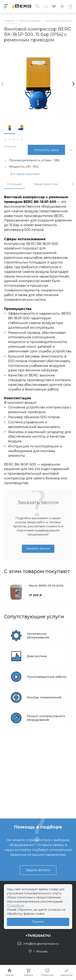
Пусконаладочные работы (47, 677)
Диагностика (37, 656)
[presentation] (3, 83)
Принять (38, 922)
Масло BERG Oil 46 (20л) (46, 585)
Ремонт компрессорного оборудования (46, 718)
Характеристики (46, 184)
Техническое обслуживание (38, 636)
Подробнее (16, 906)
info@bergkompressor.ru (41, 944)
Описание (14, 184)
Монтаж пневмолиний (44, 697)
